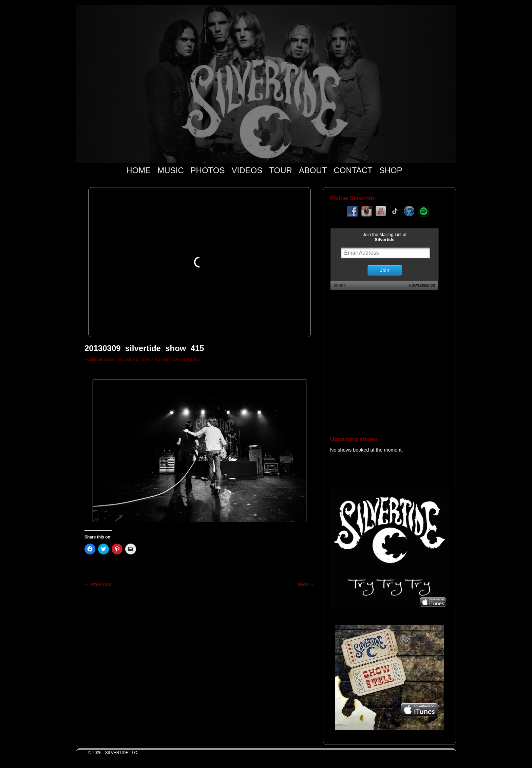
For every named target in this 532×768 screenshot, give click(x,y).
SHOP (391, 170)
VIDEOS (247, 170)
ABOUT (313, 170)
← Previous (98, 584)
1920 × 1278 (153, 359)
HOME (138, 170)
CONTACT (353, 170)
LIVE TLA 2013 (185, 359)
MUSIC (170, 170)
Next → (306, 584)
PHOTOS (208, 170)
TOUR (281, 170)
